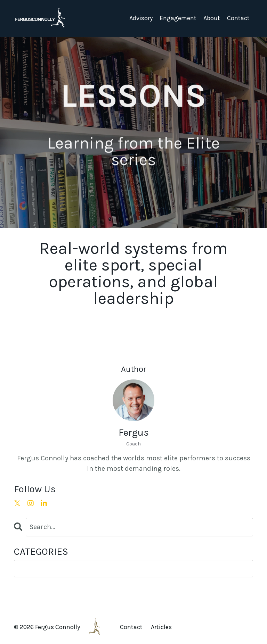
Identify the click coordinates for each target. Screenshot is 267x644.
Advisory (141, 18)
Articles (161, 627)
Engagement (178, 18)
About (212, 18)
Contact (238, 18)
